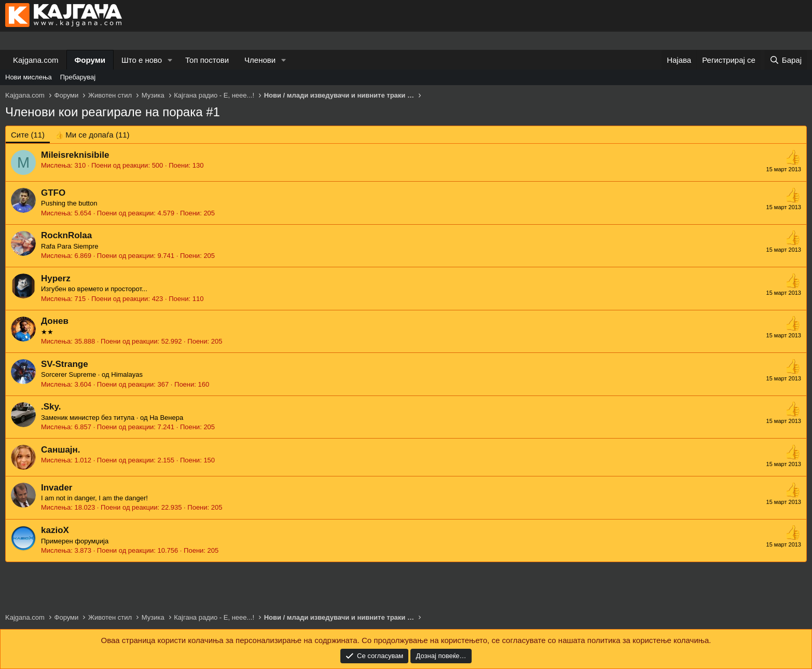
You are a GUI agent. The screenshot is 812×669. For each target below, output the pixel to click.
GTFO (53, 193)
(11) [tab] (28, 135)
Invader (57, 488)
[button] (170, 60)
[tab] (92, 135)
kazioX (55, 530)
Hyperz (56, 278)
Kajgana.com (36, 60)
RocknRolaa (66, 235)
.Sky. (51, 407)
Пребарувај (78, 77)
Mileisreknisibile (75, 155)
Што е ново (142, 60)
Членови (260, 60)
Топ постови (207, 60)
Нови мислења (29, 77)
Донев (55, 321)
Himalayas (127, 374)
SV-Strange (65, 364)
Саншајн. (61, 450)
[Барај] (786, 60)
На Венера (166, 418)
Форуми (90, 60)
